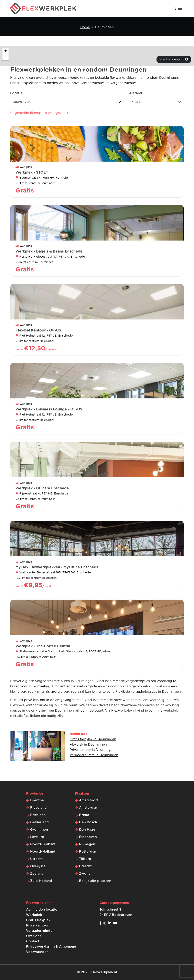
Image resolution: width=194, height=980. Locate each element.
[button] (6, 51)
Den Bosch (88, 822)
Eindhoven (88, 837)
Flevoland (38, 808)
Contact (33, 941)
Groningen (39, 830)
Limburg (37, 837)
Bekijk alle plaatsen (95, 881)
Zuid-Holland (41, 881)
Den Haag (87, 830)
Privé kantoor (37, 925)
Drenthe (37, 800)
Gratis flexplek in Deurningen (93, 739)
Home (85, 27)
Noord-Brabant (43, 844)
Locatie (16, 93)
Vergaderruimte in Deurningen (94, 755)
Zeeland (37, 874)
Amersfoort (89, 800)
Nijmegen (87, 844)
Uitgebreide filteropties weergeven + (39, 113)
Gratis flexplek (38, 920)
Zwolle (85, 874)
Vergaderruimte (39, 931)
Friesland (38, 815)
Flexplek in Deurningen (88, 745)
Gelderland (39, 822)
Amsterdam (89, 808)
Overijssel (38, 866)
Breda (84, 815)
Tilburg (85, 859)
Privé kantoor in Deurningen (92, 750)
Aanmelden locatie (42, 910)
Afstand (136, 93)
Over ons (34, 936)
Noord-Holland (43, 852)
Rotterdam (88, 852)
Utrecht (36, 859)
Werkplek (34, 915)
